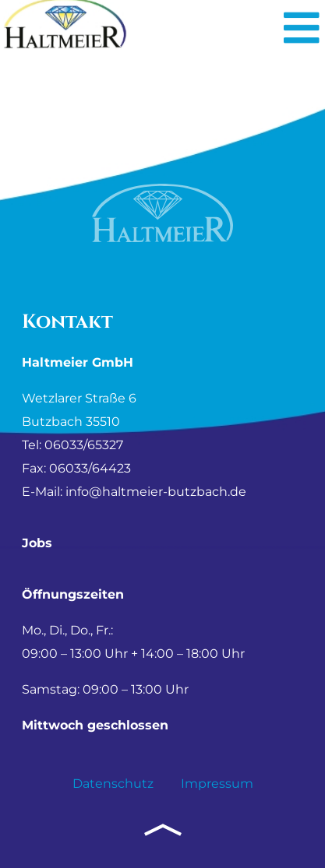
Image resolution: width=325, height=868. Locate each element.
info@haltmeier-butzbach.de (156, 492)
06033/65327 (84, 445)
